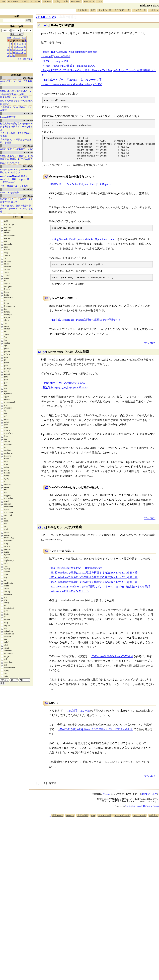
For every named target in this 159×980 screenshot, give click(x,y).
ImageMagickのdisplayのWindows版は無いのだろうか (16, 171)
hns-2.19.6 (130, 811)
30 (14, 56)
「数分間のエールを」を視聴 (14, 186)
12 (22, 47)
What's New (13, 1)
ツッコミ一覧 (139, 10)
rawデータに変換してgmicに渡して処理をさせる (16, 181)
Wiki (66, 1)
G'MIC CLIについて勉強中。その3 (17, 149)
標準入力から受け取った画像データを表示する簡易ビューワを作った (16, 127)
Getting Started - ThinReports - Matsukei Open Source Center (84, 243)
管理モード (58, 820)
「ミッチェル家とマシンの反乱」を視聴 (16, 134)
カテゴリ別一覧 (122, 10)
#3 (39, 532)
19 (22, 50)
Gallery (57, 1)
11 (20, 47)
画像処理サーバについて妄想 (14, 97)
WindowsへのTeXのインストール (70, 596)
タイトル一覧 (105, 10)
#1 (39, 25)
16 (14, 50)
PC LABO (35, 1)
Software (47, 1)
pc (44, 357)
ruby (46, 25)
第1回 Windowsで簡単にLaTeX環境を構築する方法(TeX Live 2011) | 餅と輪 (94, 578)
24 (17, 53)
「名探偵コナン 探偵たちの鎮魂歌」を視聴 (16, 141)
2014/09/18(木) (46, 17)
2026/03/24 (28, 166)
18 (20, 50)
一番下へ (153, 10)
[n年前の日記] (66, 17)
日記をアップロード (10, 163)
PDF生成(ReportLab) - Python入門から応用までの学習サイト (86, 325)
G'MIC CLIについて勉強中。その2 (17, 156)
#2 (39, 357)
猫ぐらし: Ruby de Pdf (55, 61)
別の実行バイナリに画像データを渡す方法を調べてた (16, 201)
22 (11, 53)
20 (25, 50)
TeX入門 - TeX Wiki (78, 716)
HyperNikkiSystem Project (147, 811)
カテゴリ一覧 (17, 217)
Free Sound (76, 1)
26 (22, 53)
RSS (93, 10)
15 (11, 50)
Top (3, 1)
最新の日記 (83, 10)
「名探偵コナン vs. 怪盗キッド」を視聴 (16, 109)
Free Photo (89, 1)
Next (24, 38)
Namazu (107, 799)
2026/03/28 (28, 114)
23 (14, 53)
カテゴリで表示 (25, 59)
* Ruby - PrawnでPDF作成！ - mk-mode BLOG (69, 66)
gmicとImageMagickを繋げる (14, 176)
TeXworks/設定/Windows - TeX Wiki (112, 661)
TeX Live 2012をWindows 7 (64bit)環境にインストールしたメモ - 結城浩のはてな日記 (100, 592)
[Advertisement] (114, 848)
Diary (99, 1)
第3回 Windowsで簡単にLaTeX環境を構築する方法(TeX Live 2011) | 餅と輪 (94, 587)
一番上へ (153, 820)
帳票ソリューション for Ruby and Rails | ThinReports (80, 188)
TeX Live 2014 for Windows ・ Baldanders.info (76, 573)
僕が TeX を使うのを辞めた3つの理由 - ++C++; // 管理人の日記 (96, 734)
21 (8, 53)
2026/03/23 (28, 189)
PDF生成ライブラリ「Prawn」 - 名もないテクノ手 (72, 80)
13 (25, 47)
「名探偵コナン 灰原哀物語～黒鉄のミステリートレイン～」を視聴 (16, 209)
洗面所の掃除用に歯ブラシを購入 (16, 159)
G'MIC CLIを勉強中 (9, 192)
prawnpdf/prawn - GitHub (56, 56)
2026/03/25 (28, 152)
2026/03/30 (28, 78)
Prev (9, 38)
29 (11, 56)
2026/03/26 (28, 146)
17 (17, 50)
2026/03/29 (28, 87)
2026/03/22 (28, 196)
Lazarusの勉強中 (8, 117)
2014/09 (17, 38)
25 (20, 53)
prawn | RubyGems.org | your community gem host (70, 52)
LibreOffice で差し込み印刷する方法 (64, 388)
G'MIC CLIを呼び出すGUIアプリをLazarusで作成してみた (16, 92)
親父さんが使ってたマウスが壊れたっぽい (16, 102)
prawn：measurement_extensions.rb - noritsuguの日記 (72, 84)
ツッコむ (150, 348)
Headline (70, 820)
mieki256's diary (150, 6)
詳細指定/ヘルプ (149, 799)
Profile (25, 1)
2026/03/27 (28, 120)
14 (8, 50)
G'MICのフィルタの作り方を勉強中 (16, 83)
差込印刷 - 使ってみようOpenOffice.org (65, 392)
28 (8, 56)
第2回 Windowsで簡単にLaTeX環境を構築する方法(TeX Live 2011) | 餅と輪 (94, 582)
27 (25, 53)
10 (17, 47)
